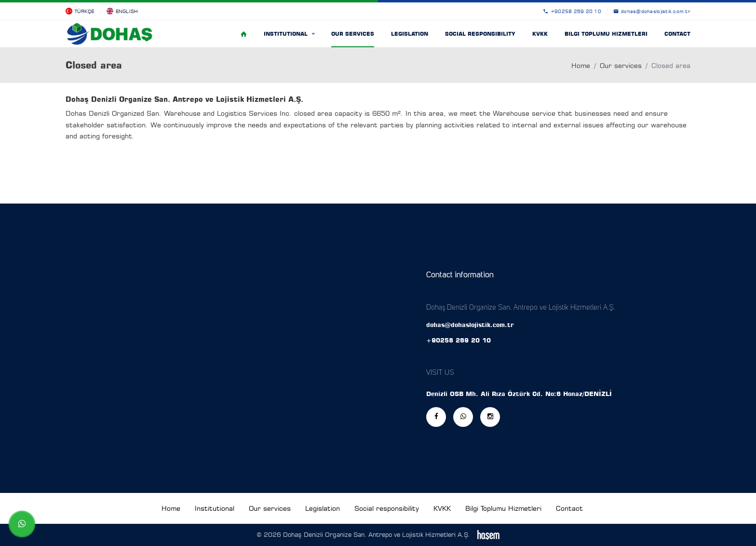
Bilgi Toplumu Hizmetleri (606, 34)
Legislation (410, 34)
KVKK (540, 34)
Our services (353, 34)
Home (581, 65)
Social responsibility (480, 34)
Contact (677, 34)
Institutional (287, 34)
